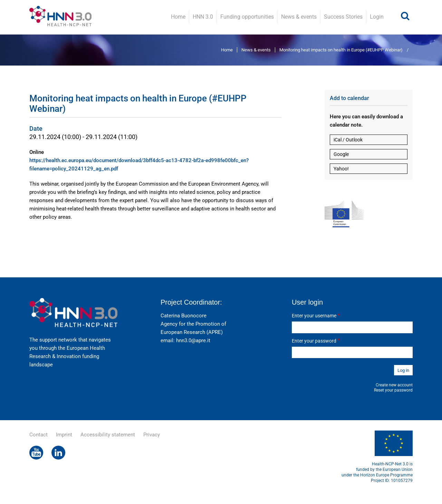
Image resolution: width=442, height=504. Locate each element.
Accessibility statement (108, 435)
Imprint (64, 435)
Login (377, 17)
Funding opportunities (247, 17)
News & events (299, 17)
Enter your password (314, 341)
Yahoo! (341, 169)
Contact (39, 435)
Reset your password (393, 390)
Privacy (152, 435)
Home (178, 17)
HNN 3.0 (203, 17)
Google (341, 154)
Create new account (394, 385)
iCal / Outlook (348, 140)
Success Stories (343, 17)
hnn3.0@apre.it (193, 340)
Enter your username (314, 316)
